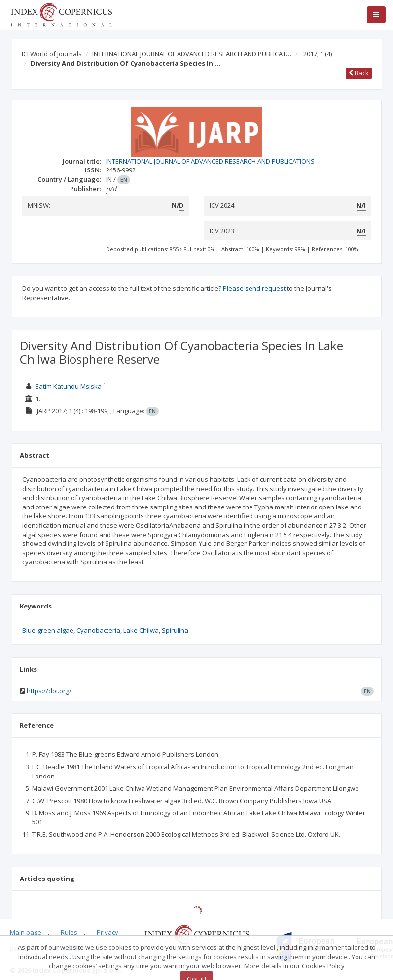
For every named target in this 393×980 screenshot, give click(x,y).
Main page (26, 932)
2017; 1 (318, 54)
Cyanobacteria (98, 630)
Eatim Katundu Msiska (69, 386)
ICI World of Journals (52, 54)
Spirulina (175, 630)
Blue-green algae (48, 630)
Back (359, 73)
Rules (69, 932)
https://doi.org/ (49, 691)
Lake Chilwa (141, 630)
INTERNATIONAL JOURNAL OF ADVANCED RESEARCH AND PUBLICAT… (192, 54)
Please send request (254, 288)
